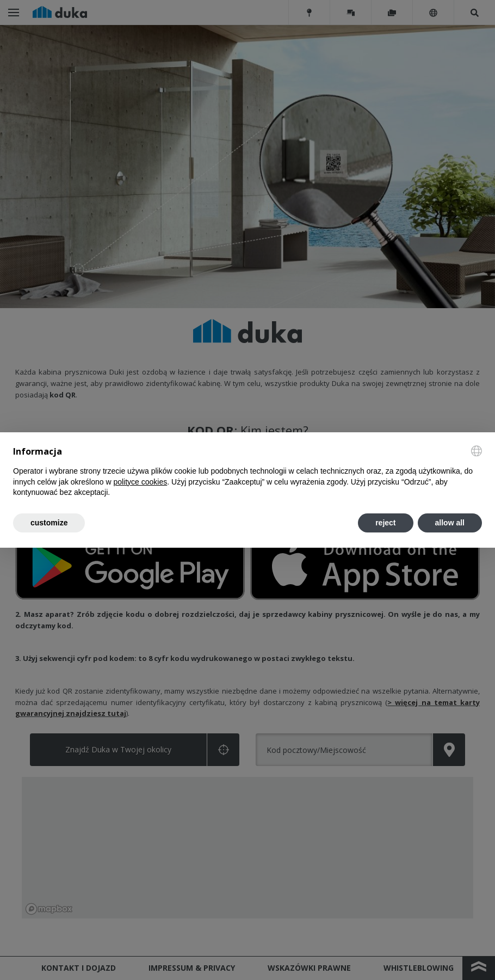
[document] (247, 472)
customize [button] (49, 523)
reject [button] (385, 523)
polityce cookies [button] (140, 482)
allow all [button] (450, 523)
